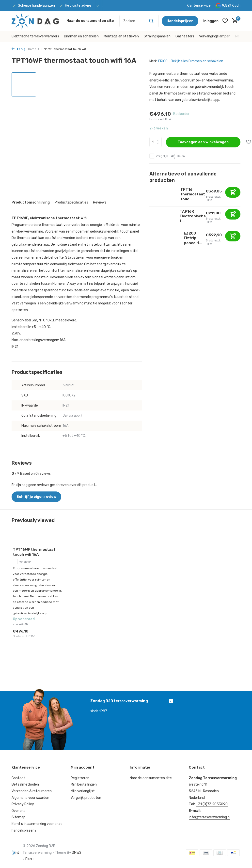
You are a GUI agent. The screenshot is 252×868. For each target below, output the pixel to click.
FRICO (163, 61)
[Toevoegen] (233, 192)
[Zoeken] (139, 21)
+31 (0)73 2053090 (212, 804)
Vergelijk (159, 156)
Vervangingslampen (215, 36)
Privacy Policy (23, 804)
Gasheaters (185, 36)
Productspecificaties (71, 202)
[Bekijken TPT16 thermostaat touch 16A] (163, 195)
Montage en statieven (121, 36)
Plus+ (30, 859)
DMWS (77, 853)
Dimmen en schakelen (81, 36)
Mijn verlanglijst (83, 791)
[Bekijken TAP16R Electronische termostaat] (163, 217)
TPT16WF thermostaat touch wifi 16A (34, 552)
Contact (18, 778)
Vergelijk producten (86, 798)
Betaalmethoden (25, 784)
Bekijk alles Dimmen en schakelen (197, 61)
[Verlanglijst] (225, 21)
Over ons (18, 811)
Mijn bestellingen (84, 784)
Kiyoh (236, 6)
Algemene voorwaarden (30, 798)
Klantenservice (199, 6)
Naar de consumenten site (90, 21)
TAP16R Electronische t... (193, 216)
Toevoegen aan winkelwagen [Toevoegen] (203, 142)
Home (34, 49)
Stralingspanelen (157, 36)
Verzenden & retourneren (32, 791)
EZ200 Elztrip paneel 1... (193, 238)
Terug (19, 49)
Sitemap (18, 817)
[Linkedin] (171, 702)
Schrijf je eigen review (36, 497)
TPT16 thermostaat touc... (193, 194)
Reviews (100, 202)
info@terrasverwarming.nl (210, 817)
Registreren (80, 778)
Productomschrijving (31, 202)
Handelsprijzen (180, 21)
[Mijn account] (211, 21)
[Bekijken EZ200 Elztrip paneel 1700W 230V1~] (165, 239)
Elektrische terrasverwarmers (35, 36)
